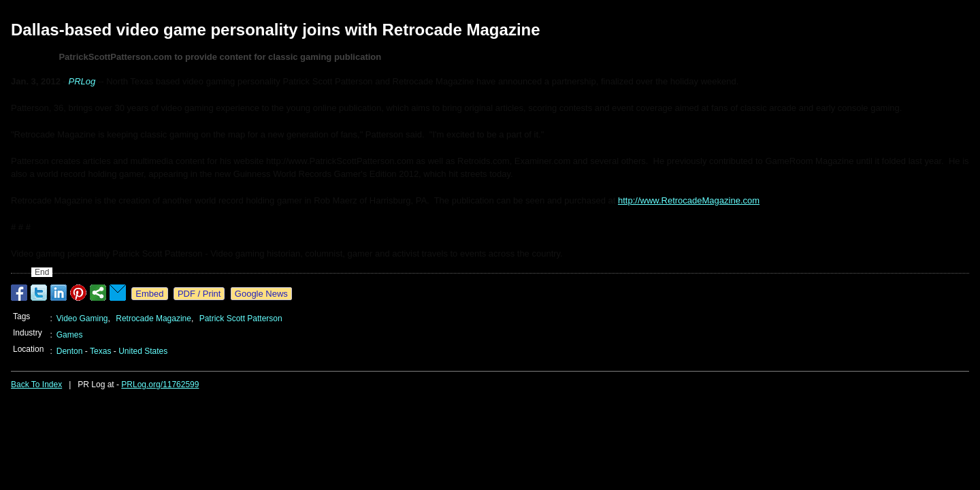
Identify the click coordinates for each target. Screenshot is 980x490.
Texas (100, 351)
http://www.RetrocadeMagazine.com (689, 200)
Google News (261, 294)
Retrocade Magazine (153, 318)
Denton (70, 351)
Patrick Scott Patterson (241, 318)
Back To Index (36, 385)
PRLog (82, 81)
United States (143, 351)
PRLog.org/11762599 (160, 385)
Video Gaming (82, 318)
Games (70, 335)
